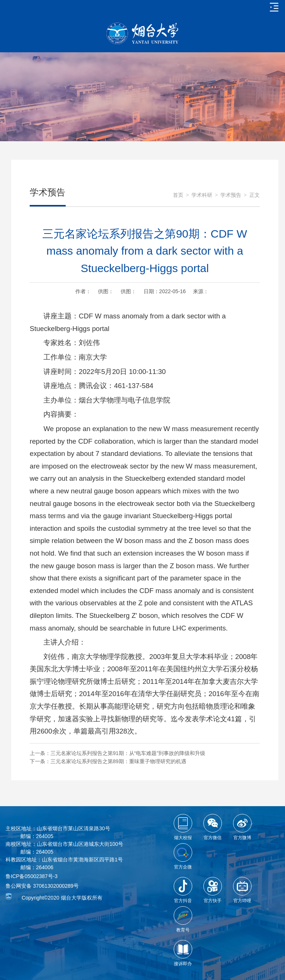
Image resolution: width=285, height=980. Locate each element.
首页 (178, 195)
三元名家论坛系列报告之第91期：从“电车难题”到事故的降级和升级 (128, 753)
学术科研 (202, 195)
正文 (255, 195)
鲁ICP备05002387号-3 (32, 876)
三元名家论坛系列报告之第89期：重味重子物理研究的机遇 (118, 761)
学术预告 (231, 195)
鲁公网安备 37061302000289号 (42, 886)
